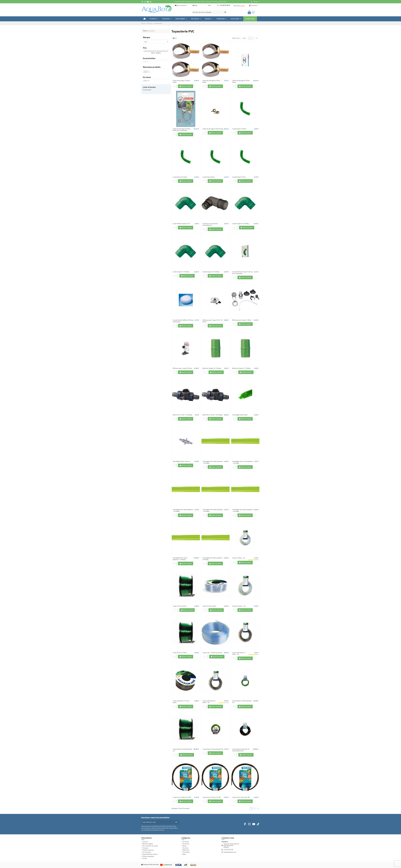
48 (244, 38)
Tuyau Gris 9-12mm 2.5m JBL (241, 797)
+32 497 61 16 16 (225, 5)
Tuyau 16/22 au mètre (180, 653)
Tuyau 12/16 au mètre (180, 606)
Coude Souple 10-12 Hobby (241, 224)
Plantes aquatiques (148, 856)
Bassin (185, 846)
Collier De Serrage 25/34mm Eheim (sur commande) (182, 130)
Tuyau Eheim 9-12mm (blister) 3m (213, 749)
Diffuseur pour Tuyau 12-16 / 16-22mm (213, 321)
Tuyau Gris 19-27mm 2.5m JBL (212, 797)
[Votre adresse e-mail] (157, 822)
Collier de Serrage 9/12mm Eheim (213, 129)
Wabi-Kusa (186, 850)
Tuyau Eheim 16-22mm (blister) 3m (183, 750)
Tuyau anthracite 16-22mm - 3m (209, 702)
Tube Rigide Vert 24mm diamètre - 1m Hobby (180, 559)
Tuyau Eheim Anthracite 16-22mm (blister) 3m (241, 750)
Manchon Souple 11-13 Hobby (241, 368)
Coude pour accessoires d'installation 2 (210, 224)
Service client (147, 852)
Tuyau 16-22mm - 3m (239, 606)
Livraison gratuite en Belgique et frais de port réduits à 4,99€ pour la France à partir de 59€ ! (200, 2)
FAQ (209, 5)
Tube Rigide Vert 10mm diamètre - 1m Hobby (213, 462)
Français (255, 2)
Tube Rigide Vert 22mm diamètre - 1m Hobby (242, 510)
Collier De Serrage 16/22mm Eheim (211, 81)
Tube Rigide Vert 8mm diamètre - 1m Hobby (213, 559)
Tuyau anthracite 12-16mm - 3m (239, 653)
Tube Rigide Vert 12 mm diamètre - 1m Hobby (242, 462)
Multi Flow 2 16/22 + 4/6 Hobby (212, 415)
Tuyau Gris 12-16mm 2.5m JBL (182, 797)
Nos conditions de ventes (150, 846)
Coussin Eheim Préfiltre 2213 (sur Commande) (183, 321)
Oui (147, 62)
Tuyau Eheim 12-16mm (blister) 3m (242, 702)
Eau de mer (186, 844)
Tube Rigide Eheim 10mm (240, 415)
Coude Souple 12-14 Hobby (211, 272)
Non (147, 72)
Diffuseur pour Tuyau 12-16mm (242, 320)
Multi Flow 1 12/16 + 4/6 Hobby (183, 415)
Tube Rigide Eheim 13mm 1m (181, 461)
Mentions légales (148, 844)
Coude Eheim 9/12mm (239, 177)
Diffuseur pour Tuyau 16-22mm (182, 368)
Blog (195, 5)
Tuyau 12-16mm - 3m (239, 558)
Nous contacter (181, 5)
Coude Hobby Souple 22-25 (181, 224)
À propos (145, 848)
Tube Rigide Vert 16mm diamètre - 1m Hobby (213, 510)
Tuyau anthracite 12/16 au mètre (181, 702)
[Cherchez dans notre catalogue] (225, 12)
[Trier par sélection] (236, 38)
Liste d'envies (149, 87)
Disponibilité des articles (150, 854)
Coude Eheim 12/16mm (239, 129)
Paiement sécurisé (148, 850)
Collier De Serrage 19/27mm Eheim (241, 81)
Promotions (186, 852)
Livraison (145, 842)
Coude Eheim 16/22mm (180, 177)
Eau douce (186, 842)
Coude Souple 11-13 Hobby (181, 272)
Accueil (145, 858)
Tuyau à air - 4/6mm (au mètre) (212, 653)
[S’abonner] (176, 822)
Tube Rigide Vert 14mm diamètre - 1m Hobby (183, 510)
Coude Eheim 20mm (209, 177)
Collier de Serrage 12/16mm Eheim (181, 81)
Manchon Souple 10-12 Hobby (212, 368)
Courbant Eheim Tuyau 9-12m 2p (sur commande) (242, 273)
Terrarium (186, 848)
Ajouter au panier (186, 86)
